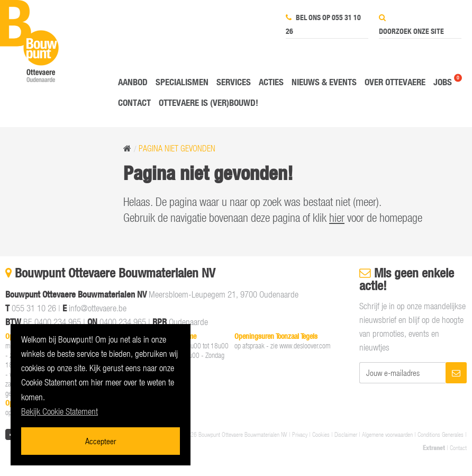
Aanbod (133, 82)
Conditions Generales (441, 434)
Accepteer (101, 441)
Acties (271, 82)
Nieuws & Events (324, 82)
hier (337, 218)
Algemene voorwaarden (387, 434)
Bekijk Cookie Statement (60, 411)
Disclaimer (346, 434)
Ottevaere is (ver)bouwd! (208, 102)
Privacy (300, 434)
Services (234, 82)
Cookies (321, 434)
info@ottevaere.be (98, 308)
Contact (134, 102)
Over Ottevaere (395, 82)
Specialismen (182, 82)
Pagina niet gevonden (177, 148)
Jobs (443, 82)
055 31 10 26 (34, 308)
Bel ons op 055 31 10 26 (323, 24)
